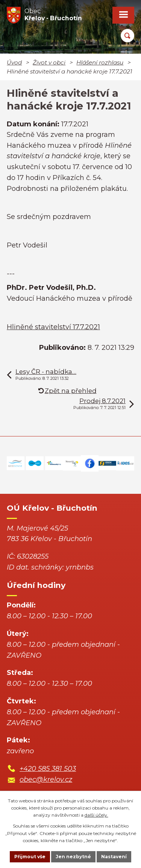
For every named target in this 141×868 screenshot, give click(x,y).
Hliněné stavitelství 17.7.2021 (53, 327)
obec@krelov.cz (46, 780)
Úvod (14, 62)
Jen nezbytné (73, 857)
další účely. (96, 815)
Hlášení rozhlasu (100, 62)
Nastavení (114, 857)
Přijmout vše (30, 857)
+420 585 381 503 (48, 769)
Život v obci (49, 62)
